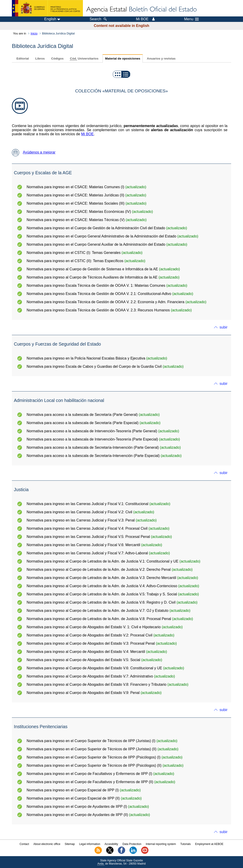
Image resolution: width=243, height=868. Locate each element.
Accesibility (111, 844)
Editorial (23, 59)
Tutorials (185, 844)
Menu (191, 19)
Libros (40, 59)
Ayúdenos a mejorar (34, 152)
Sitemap (70, 844)
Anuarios (161, 59)
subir (223, 327)
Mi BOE (87, 134)
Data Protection (132, 844)
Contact (24, 844)
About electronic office (47, 844)
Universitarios (84, 59)
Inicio (34, 33)
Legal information (90, 844)
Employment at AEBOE (209, 844)
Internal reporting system (161, 844)
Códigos (57, 59)
